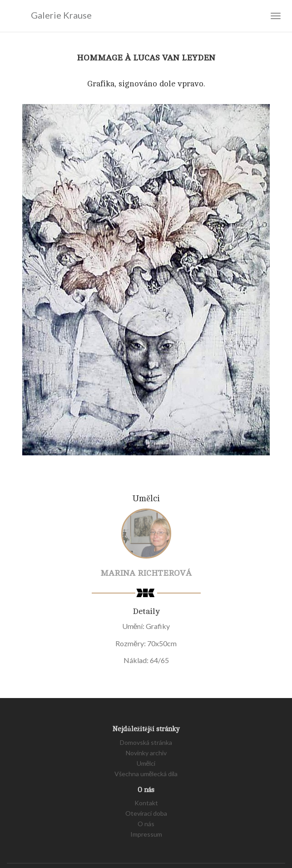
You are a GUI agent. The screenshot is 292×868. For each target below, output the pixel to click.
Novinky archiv (146, 753)
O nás (146, 824)
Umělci (146, 763)
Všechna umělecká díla (146, 774)
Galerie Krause (49, 15)
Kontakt (146, 803)
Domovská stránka (146, 742)
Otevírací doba (146, 813)
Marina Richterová (146, 573)
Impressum (146, 834)
